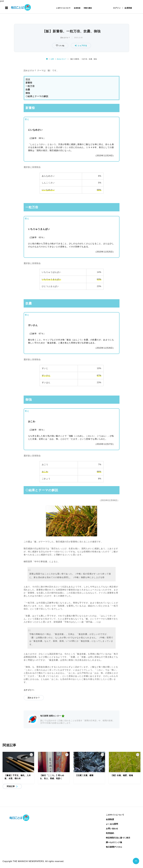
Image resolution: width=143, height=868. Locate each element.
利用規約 (110, 833)
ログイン (117, 8)
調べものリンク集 (114, 842)
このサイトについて (63, 8)
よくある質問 (112, 824)
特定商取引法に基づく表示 (118, 838)
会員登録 (128, 8)
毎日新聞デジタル (114, 847)
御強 (28, 93)
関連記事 (11, 786)
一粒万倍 (30, 86)
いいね (61, 46)
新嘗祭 (29, 83)
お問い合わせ (112, 829)
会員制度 (77, 8)
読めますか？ (65, 38)
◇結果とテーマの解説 (37, 96)
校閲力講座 (88, 8)
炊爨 (28, 90)
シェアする (81, 46)
